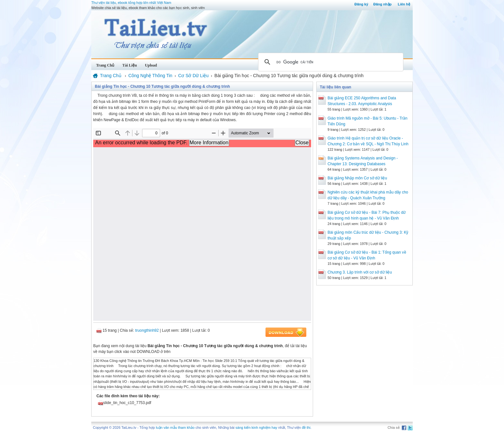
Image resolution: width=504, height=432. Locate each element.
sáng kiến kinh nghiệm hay (256, 428)
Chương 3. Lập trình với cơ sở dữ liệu (360, 272)
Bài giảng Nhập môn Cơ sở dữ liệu (357, 178)
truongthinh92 (147, 330)
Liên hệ (404, 4)
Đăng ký (361, 4)
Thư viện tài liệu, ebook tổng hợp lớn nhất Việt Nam (131, 3)
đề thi (306, 428)
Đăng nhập (383, 4)
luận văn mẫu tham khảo (175, 428)
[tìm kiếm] (330, 62)
